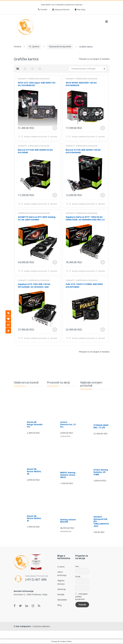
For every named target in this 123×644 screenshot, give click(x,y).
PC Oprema (34, 47)
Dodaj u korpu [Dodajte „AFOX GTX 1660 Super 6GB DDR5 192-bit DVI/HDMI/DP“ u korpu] (55, 128)
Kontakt (43, 9)
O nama (61, 567)
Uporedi (54, 137)
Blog (59, 605)
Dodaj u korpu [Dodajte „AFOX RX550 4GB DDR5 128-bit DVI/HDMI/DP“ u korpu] (103, 128)
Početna (17, 47)
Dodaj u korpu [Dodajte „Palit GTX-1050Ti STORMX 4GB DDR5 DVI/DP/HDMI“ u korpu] (103, 330)
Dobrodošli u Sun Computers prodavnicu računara (61, 5)
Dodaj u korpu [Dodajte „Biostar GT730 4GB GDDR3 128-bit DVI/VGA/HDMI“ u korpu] (103, 195)
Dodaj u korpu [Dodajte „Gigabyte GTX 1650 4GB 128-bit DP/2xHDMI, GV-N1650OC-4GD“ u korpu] (55, 330)
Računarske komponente (60, 47)
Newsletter (62, 600)
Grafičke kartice (34, 79)
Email (78, 576)
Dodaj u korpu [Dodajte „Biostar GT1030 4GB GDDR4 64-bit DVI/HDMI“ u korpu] (55, 195)
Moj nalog (80, 9)
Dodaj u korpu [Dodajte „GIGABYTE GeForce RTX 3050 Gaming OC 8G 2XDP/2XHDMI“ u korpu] (55, 262)
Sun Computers (23, 626)
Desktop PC (22, 79)
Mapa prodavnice (61, 9)
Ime (77, 566)
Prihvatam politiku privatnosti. (81, 597)
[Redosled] (88, 69)
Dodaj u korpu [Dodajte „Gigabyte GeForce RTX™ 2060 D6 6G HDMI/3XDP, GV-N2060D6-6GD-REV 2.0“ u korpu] (103, 262)
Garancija (62, 589)
